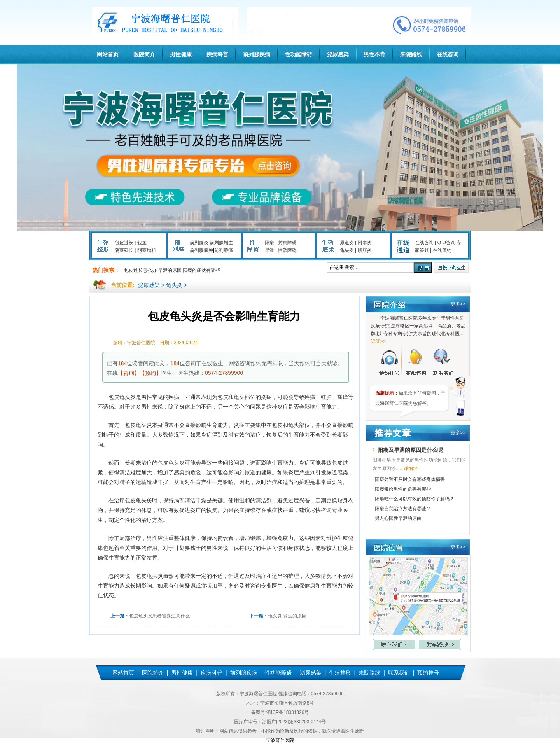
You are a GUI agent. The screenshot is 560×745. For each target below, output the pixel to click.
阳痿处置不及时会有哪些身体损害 (410, 479)
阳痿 (269, 243)
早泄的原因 (170, 270)
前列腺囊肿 (201, 250)
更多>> (458, 304)
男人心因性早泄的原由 (398, 518)
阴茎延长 (124, 250)
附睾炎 (365, 243)
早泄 (269, 250)
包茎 (142, 243)
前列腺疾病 (257, 54)
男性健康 (181, 54)
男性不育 (374, 54)
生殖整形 (340, 673)
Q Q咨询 (446, 243)
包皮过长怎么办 (140, 270)
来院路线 (411, 54)
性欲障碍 (287, 250)
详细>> (378, 341)
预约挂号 (428, 673)
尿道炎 (347, 243)
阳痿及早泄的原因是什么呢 (410, 450)
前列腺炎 (199, 243)
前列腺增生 (221, 243)
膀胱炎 (365, 250)
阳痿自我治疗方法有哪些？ (403, 509)
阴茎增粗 (147, 250)
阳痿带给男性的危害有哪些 (403, 489)
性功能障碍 (299, 54)
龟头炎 (347, 250)
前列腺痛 (224, 250)
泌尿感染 (338, 54)
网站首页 (108, 54)
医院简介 (144, 54)
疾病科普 (217, 54)
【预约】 (150, 373)
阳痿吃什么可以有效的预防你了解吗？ (415, 499)
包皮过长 (124, 243)
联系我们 (399, 673)
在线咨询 (448, 54)
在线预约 (442, 250)
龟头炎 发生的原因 (287, 616)
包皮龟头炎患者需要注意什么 (159, 616)
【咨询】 (129, 373)
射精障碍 (287, 243)
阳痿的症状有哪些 (201, 270)
